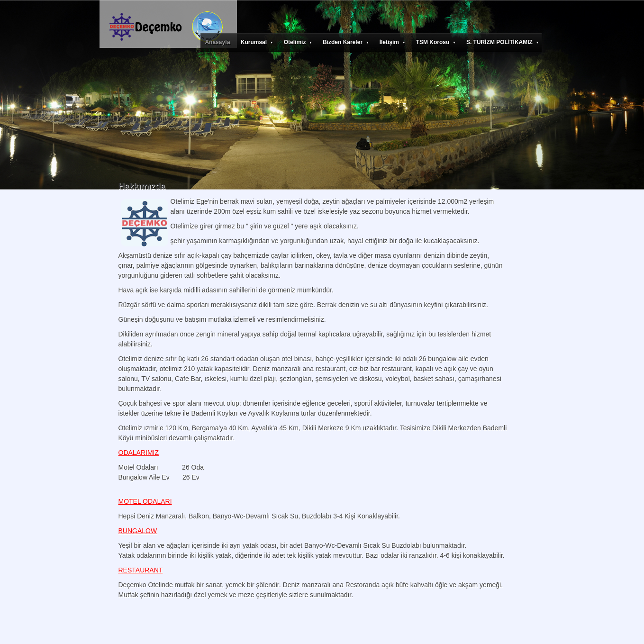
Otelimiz (298, 42)
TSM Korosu (436, 42)
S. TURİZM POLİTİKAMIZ (503, 42)
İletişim (393, 42)
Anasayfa (217, 42)
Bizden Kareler (346, 42)
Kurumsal (257, 42)
